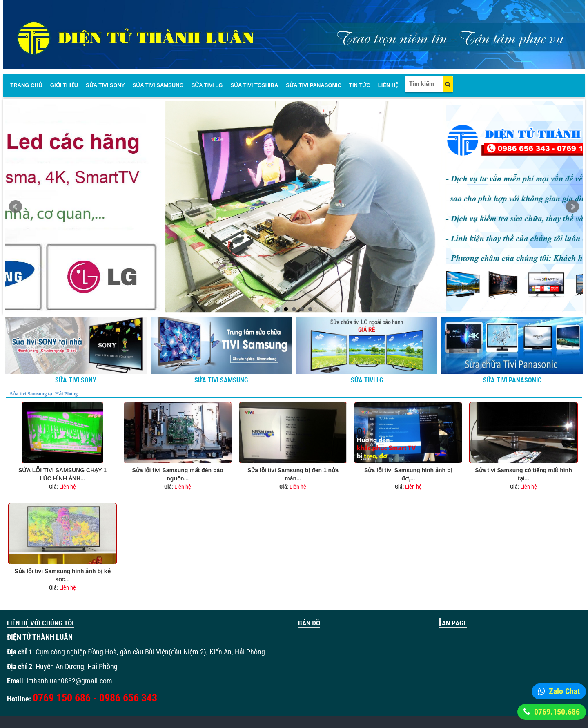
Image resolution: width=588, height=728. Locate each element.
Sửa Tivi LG (207, 85)
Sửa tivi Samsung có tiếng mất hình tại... (523, 474)
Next (572, 207)
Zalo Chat (564, 691)
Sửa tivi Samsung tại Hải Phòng (44, 394)
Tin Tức (360, 85)
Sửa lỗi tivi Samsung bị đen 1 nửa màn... (293, 474)
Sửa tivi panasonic (314, 85)
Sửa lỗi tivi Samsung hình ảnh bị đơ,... (408, 474)
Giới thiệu (64, 85)
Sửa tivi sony (105, 85)
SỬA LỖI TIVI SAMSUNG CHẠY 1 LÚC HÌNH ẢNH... (62, 474)
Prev (16, 207)
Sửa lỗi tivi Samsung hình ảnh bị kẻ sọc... (62, 575)
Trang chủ (26, 85)
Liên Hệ (388, 85)
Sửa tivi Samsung (158, 85)
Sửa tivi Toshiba (254, 85)
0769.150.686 (557, 712)
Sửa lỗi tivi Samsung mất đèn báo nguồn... (178, 474)
